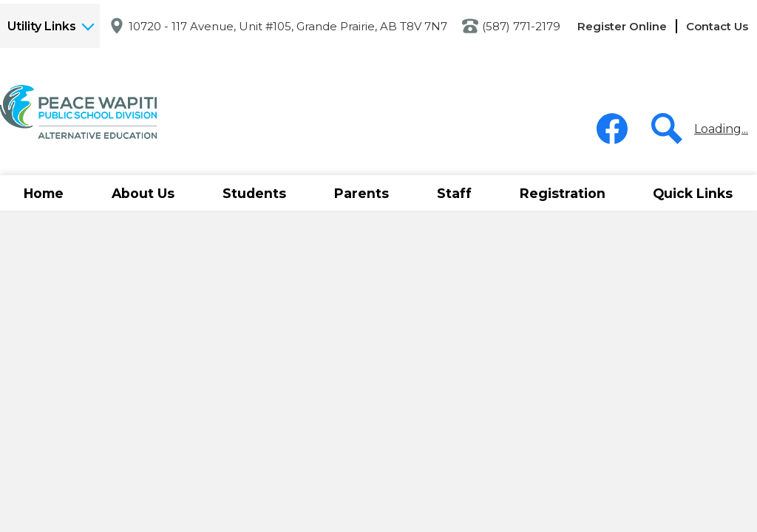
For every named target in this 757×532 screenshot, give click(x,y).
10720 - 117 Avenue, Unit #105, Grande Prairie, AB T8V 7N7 (288, 26)
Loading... (721, 129)
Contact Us (717, 26)
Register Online (622, 26)
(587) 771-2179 (521, 26)
